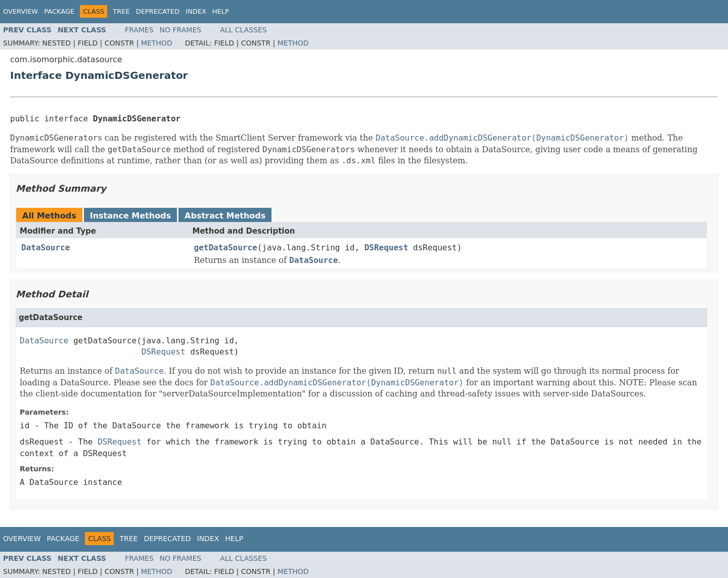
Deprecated (158, 11)
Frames (139, 30)
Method (157, 43)
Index (196, 11)
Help (221, 11)
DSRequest (386, 248)
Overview (20, 11)
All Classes (243, 30)
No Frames (181, 30)
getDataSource (226, 248)
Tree (121, 11)
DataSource (45, 248)
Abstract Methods (225, 216)
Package (59, 11)
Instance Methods (130, 216)
